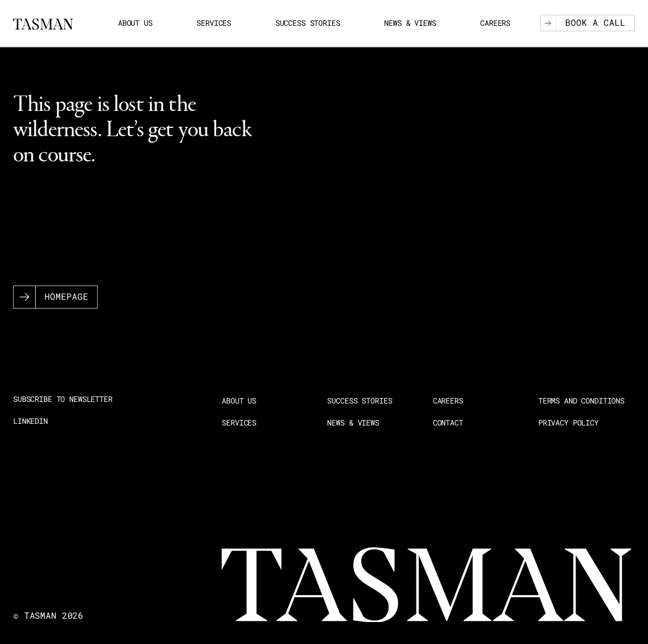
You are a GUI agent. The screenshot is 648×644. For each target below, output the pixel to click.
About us (135, 23)
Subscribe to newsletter (63, 399)
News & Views (410, 23)
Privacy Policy (568, 423)
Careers (495, 23)
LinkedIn (30, 421)
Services (214, 23)
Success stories (308, 23)
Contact (448, 423)
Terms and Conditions (581, 401)
